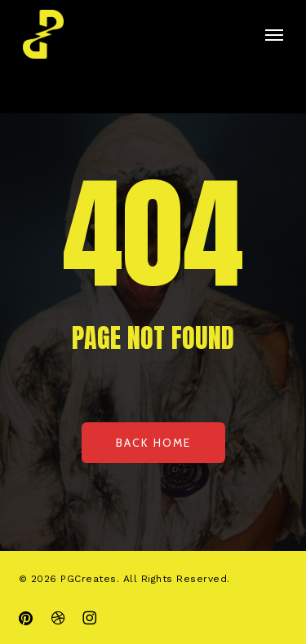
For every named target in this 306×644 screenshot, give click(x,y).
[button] (274, 34)
